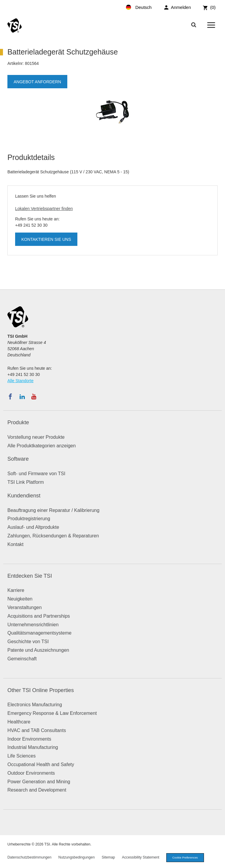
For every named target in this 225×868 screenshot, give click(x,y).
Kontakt (15, 544)
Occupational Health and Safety (41, 764)
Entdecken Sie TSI (30, 576)
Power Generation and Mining (39, 782)
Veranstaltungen (25, 607)
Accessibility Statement (141, 857)
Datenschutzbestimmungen (29, 857)
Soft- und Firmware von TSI (36, 474)
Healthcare (19, 722)
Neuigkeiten (20, 599)
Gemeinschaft (22, 659)
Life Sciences (21, 756)
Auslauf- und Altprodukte (33, 527)
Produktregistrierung (29, 519)
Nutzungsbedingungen (77, 857)
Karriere (16, 590)
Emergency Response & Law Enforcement (52, 713)
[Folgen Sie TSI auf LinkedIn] (22, 397)
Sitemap (108, 857)
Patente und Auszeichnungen (38, 650)
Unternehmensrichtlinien (33, 625)
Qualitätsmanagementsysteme (39, 633)
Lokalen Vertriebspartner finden (44, 209)
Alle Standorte (20, 381)
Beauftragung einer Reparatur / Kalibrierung (53, 510)
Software (18, 459)
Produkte (18, 422)
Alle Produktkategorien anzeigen (42, 446)
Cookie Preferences (185, 857)
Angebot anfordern (37, 82)
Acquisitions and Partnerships (39, 616)
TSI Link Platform (26, 482)
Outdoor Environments (31, 773)
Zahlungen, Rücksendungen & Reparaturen (53, 536)
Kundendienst (24, 496)
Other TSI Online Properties (41, 690)
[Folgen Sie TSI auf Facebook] (10, 397)
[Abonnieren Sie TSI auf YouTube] (34, 397)
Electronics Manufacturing (35, 705)
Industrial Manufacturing (33, 747)
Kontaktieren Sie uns (46, 239)
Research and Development (37, 790)
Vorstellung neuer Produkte (36, 437)
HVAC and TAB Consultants (37, 730)
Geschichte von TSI (28, 642)
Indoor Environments (29, 739)
